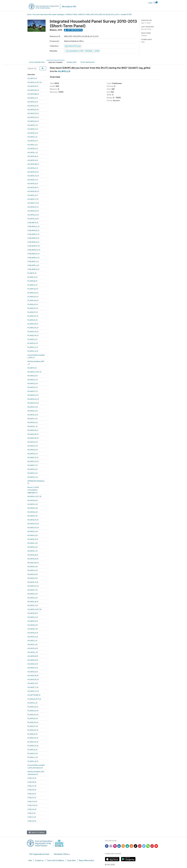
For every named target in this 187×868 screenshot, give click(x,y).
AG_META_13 (32, 78)
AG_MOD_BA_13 (33, 90)
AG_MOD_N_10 (33, 660)
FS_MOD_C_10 (32, 703)
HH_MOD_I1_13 (33, 411)
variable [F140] (126, 14)
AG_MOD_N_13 (33, 160)
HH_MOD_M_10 (33, 555)
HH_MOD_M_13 (33, 430)
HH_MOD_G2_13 (33, 399)
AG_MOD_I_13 (32, 137)
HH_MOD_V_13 (33, 473)
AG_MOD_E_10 (33, 625)
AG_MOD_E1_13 (33, 106)
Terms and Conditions (55, 860)
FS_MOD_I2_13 (33, 343)
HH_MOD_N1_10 (33, 559)
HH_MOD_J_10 (32, 543)
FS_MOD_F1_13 (33, 312)
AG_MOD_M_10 (33, 656)
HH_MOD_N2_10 (33, 563)
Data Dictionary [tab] (56, 62)
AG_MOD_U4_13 (33, 219)
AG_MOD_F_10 (33, 629)
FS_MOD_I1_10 (32, 750)
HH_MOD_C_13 (33, 380)
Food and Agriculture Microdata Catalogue (49, 14)
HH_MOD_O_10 (33, 566)
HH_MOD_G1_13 (33, 395)
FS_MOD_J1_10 (33, 757)
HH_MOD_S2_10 (33, 586)
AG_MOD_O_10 (33, 664)
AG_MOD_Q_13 (33, 183)
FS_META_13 (32, 273)
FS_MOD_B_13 (32, 281)
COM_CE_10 (32, 794)
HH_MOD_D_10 (33, 508)
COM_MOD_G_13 (33, 254)
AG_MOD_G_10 (33, 633)
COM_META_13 (33, 223)
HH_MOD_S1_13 (33, 457)
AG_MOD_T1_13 (33, 199)
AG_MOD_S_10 (33, 683)
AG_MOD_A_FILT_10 (35, 609)
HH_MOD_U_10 (33, 594)
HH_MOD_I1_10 (33, 535)
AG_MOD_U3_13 (33, 215)
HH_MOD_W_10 (33, 602)
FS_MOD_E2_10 (33, 722)
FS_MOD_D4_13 (33, 300)
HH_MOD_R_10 (33, 578)
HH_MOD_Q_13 (33, 450)
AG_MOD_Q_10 (33, 672)
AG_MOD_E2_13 (33, 110)
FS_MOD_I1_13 (32, 339)
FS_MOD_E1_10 (33, 718)
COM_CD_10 (32, 790)
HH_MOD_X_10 (33, 605)
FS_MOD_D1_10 (33, 707)
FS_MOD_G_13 (32, 320)
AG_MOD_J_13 (33, 145)
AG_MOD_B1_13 (33, 86)
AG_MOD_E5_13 (33, 121)
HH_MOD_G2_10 (33, 524)
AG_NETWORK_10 (34, 695)
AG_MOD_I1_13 (33, 141)
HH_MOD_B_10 (33, 500)
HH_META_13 (32, 368)
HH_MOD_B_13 (33, 376)
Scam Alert (71, 860)
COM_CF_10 (32, 798)
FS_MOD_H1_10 (33, 738)
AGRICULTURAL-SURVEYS (75, 14)
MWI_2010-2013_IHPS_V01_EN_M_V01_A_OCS (103, 14)
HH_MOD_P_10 (33, 570)
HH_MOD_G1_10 (33, 520)
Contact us (39, 860)
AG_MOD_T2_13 (33, 203)
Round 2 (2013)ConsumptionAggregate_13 (33, 490)
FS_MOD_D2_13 (33, 293)
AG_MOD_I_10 (32, 640)
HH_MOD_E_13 (33, 387)
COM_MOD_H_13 (33, 258)
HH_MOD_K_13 (33, 422)
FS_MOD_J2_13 (33, 351)
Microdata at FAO (69, 7)
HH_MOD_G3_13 (33, 403)
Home (29, 14)
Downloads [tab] (72, 62)
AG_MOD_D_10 (33, 621)
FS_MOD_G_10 (32, 734)
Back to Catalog (37, 832)
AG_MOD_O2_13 (33, 176)
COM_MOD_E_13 (33, 242)
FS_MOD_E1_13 (33, 304)
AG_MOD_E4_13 (33, 117)
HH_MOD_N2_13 (33, 438)
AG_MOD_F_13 (33, 125)
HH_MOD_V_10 (33, 598)
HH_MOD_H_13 (33, 407)
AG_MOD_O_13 (33, 168)
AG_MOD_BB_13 (33, 94)
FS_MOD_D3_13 (33, 296)
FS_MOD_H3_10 (33, 746)
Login (150, 3)
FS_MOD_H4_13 (33, 335)
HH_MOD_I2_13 (33, 415)
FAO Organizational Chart (39, 854)
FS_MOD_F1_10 (33, 726)
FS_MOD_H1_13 (33, 324)
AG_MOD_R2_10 (33, 679)
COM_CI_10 (32, 813)
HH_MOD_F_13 (33, 391)
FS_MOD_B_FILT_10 (34, 699)
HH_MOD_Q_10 (33, 574)
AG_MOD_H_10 (33, 637)
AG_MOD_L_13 (33, 152)
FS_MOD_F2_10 (33, 730)
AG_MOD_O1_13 (33, 172)
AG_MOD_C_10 (33, 617)
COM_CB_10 (32, 782)
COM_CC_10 (32, 786)
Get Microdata (73, 30)
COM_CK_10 (32, 821)
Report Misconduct (86, 860)
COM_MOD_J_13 (33, 265)
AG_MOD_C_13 (33, 98)
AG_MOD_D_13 (33, 102)
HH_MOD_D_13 (33, 383)
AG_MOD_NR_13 (33, 164)
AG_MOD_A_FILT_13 (35, 82)
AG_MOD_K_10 (33, 648)
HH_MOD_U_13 (33, 469)
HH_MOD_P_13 (33, 446)
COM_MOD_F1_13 (34, 246)
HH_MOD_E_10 (33, 512)
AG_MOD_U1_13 (33, 207)
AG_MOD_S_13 (33, 195)
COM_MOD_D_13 (33, 238)
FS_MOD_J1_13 (33, 347)
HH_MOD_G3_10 (33, 528)
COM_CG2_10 (32, 805)
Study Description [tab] (37, 62)
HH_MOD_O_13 (33, 442)
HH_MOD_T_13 (33, 465)
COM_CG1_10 (32, 801)
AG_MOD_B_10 (33, 613)
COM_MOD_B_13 (33, 230)
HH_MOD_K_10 (33, 547)
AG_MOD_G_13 (33, 129)
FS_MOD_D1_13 (33, 289)
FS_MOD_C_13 (32, 285)
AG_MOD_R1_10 (33, 675)
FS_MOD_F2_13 (33, 316)
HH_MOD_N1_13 (33, 434)
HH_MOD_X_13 (33, 477)
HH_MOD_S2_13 (33, 461)
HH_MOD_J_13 (32, 419)
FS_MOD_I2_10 (33, 753)
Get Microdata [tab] (88, 62)
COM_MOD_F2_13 (34, 250)
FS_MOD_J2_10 (33, 761)
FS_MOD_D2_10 (33, 711)
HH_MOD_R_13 (33, 454)
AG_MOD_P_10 (33, 668)
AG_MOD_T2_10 (33, 691)
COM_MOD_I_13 (33, 261)
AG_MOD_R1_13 (33, 187)
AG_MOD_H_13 (33, 133)
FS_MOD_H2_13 (33, 328)
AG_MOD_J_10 (33, 644)
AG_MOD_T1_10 (33, 687)
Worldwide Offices (61, 854)
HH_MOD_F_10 (33, 516)
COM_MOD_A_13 (33, 226)
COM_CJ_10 (32, 817)
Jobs (30, 860)
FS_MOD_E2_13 (33, 308)
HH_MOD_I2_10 (33, 539)
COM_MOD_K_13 (33, 269)
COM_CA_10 (32, 778)
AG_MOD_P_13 (33, 180)
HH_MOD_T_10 (33, 590)
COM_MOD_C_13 (33, 234)
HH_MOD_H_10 (33, 531)
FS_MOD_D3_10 (33, 715)
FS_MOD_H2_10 (33, 742)
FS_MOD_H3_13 (33, 332)
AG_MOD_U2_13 (33, 211)
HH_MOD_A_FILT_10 (34, 496)
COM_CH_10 (32, 809)
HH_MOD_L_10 (33, 551)
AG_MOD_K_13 (33, 148)
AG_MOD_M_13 (33, 156)
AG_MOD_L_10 (33, 652)
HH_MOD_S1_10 (33, 582)
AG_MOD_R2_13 (33, 191)
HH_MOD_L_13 (33, 426)
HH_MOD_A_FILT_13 (34, 372)
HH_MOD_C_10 (33, 504)
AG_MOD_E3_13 (33, 113)
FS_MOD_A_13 (32, 277)
